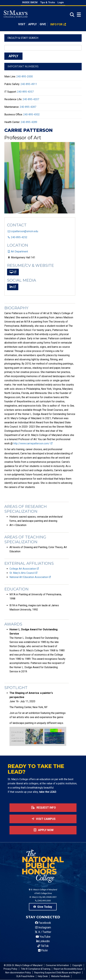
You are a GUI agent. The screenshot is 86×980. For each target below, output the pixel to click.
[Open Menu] (79, 15)
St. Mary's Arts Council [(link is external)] (23, 573)
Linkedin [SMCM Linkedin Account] (43, 941)
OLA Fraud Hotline (25, 976)
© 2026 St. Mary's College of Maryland (23, 965)
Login (61, 2)
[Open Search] (71, 15)
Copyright (77, 965)
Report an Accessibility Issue (68, 969)
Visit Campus (43, 819)
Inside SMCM (30, 2)
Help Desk (43, 976)
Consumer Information (57, 965)
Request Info (43, 808)
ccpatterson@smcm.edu (25, 231)
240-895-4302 (32, 114)
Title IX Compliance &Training (36, 969)
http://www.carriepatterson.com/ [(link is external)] (33, 443)
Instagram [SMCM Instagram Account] (43, 927)
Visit (22, 24)
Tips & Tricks (48, 2)
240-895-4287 (28, 107)
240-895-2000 (25, 77)
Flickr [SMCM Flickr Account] (43, 950)
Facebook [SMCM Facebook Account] (43, 923)
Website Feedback (60, 976)
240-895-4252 (19, 237)
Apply (33, 24)
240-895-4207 (31, 99)
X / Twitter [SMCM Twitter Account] (43, 932)
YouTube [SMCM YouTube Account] (43, 937)
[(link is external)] (13, 272)
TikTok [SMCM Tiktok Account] (43, 946)
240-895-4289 (29, 122)
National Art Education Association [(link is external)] (30, 577)
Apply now (43, 830)
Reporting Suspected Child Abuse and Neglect (57, 973)
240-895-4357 (25, 92)
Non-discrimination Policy (18, 973)
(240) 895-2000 (43, 901)
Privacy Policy (10, 969)
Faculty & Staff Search (23, 38)
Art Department (19, 252)
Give (43, 24)
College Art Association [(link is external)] (24, 569)
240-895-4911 (29, 84)
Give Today (43, 907)
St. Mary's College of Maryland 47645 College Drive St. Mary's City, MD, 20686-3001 (43, 893)
